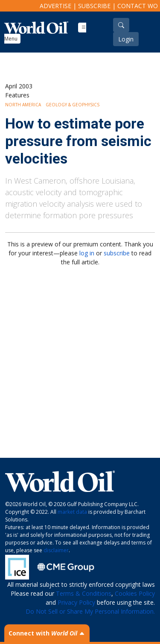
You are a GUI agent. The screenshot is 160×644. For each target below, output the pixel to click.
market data (72, 512)
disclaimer (56, 550)
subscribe (117, 253)
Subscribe (94, 6)
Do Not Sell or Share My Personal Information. (90, 611)
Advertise (55, 6)
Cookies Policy (135, 593)
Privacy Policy (76, 602)
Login (126, 39)
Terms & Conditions (84, 593)
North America (23, 105)
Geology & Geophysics (73, 105)
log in (87, 253)
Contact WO (138, 6)
